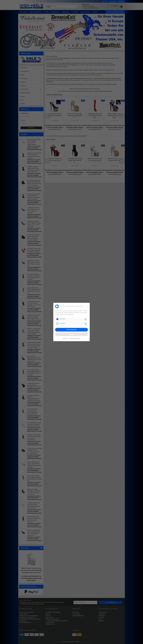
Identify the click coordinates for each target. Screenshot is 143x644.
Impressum (66, 339)
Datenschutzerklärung (75, 339)
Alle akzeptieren (72, 330)
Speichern (71, 334)
